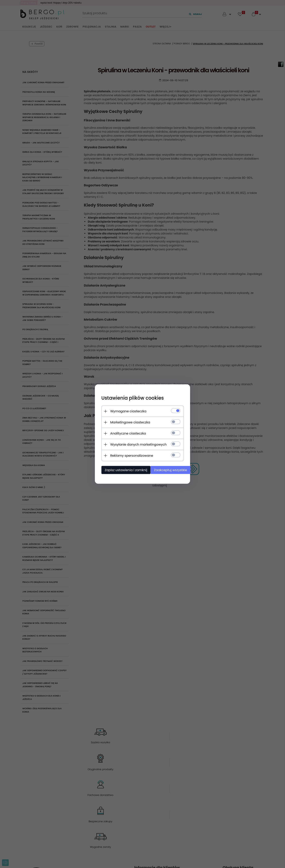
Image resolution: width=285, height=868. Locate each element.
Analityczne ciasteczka (124, 433)
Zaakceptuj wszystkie (168, 469)
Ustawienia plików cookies (128, 397)
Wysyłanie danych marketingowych (134, 444)
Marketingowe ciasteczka (126, 422)
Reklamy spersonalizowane (127, 455)
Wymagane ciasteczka (124, 411)
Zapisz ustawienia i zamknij (122, 469)
